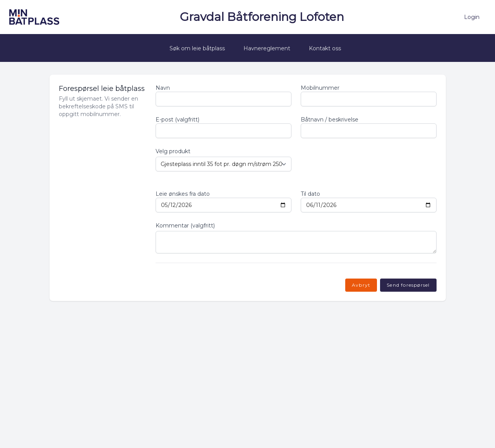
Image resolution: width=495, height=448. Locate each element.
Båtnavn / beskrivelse (330, 120)
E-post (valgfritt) (177, 120)
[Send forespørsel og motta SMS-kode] (408, 285)
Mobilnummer (320, 88)
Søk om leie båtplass (197, 48)
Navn (163, 88)
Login (472, 17)
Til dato (310, 194)
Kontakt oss (325, 48)
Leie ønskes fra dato (183, 194)
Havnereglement (267, 48)
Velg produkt (173, 151)
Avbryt (361, 285)
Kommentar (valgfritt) (185, 226)
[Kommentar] (296, 242)
